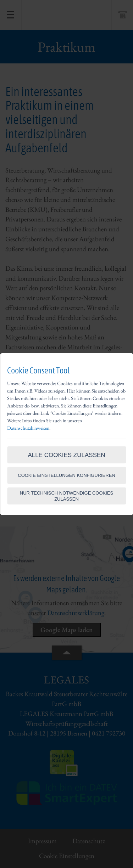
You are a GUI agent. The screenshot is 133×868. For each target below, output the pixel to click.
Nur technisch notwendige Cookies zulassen (66, 496)
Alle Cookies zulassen (66, 455)
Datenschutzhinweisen (28, 428)
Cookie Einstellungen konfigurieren (66, 475)
